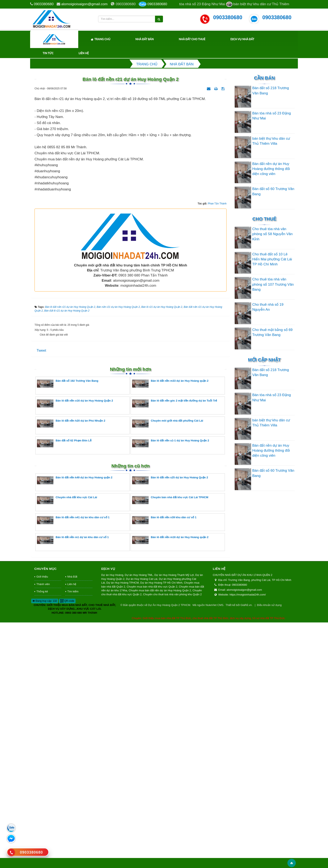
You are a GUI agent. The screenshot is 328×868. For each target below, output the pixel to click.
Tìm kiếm (73, 837)
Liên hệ (84, 53)
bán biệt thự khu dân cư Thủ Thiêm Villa (271, 141)
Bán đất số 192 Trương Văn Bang (68, 629)
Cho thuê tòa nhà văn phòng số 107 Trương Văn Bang (273, 284)
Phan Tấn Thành (217, 449)
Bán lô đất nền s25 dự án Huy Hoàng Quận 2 (170, 725)
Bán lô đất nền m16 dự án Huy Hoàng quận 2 (170, 785)
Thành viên (43, 829)
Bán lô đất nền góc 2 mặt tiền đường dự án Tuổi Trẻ (174, 649)
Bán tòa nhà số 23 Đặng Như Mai (272, 116)
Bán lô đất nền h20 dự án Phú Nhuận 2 (71, 669)
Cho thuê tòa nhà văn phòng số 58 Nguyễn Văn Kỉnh (272, 234)
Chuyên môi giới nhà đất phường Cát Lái (168, 669)
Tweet (41, 596)
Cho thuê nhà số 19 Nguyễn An (268, 307)
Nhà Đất (72, 822)
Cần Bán (264, 78)
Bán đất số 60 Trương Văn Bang (273, 191)
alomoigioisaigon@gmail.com (84, 4)
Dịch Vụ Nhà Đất (242, 39)
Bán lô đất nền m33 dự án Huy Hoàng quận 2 (170, 629)
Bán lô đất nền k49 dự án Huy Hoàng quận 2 (75, 725)
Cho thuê (265, 219)
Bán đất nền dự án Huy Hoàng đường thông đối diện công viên (271, 169)
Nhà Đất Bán (145, 39)
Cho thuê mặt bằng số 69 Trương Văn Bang (272, 332)
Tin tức (48, 53)
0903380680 (44, 4)
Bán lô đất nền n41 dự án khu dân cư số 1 (73, 765)
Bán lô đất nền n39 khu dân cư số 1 (164, 765)
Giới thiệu (42, 822)
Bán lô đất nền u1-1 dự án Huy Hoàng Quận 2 (170, 689)
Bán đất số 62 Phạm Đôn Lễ (64, 689)
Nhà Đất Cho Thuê (192, 39)
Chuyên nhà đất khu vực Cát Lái (67, 745)
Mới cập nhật (264, 360)
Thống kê (42, 837)
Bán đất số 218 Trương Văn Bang (271, 91)
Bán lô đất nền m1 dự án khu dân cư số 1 (73, 785)
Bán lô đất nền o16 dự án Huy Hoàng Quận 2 (75, 649)
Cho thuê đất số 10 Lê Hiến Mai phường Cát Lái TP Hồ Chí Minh (272, 259)
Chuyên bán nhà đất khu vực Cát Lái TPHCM (170, 745)
